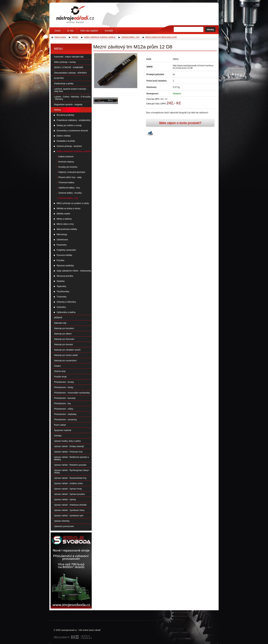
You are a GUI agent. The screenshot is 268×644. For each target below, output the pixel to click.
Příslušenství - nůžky (64, 409)
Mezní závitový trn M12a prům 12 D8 (161, 37)
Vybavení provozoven (64, 526)
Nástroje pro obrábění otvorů (67, 350)
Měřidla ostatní (63, 214)
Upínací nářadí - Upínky (65, 500)
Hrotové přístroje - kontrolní (69, 146)
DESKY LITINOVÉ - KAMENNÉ (69, 67)
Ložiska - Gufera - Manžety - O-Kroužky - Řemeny (72, 98)
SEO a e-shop (60, 637)
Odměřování (62, 240)
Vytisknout (150, 133)
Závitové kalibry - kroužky (70, 193)
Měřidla (57, 110)
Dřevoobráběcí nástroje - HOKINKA (70, 73)
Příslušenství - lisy (62, 403)
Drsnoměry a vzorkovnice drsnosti (72, 131)
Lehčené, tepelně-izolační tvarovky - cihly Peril (71, 90)
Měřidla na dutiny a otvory (68, 208)
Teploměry (61, 286)
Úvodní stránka (75, 15)
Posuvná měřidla (64, 255)
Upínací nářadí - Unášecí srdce (68, 483)
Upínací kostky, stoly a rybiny (67, 441)
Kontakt (109, 31)
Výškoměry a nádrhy (66, 312)
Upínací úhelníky (62, 521)
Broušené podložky (65, 115)
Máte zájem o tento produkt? (180, 123)
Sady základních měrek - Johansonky (74, 271)
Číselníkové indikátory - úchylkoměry (73, 120)
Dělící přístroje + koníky (65, 62)
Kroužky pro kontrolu (68, 167)
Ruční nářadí (60, 425)
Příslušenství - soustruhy (65, 420)
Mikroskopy (62, 234)
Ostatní (57, 366)
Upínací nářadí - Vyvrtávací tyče (69, 516)
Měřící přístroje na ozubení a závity (73, 203)
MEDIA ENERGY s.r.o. (82, 637)
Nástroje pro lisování (63, 344)
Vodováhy (61, 307)
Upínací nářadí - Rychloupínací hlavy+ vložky (72, 471)
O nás (70, 31)
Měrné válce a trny (65, 224)
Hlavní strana (60, 37)
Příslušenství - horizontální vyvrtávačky (72, 393)
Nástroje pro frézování (64, 339)
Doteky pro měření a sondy (69, 125)
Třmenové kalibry (66, 183)
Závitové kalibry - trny (68, 198)
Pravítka (60, 260)
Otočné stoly (60, 371)
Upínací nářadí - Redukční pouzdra (70, 465)
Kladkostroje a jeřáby (64, 84)
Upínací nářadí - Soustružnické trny (70, 478)
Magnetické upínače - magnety (68, 105)
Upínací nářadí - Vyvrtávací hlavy (69, 510)
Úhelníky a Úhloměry (66, 302)
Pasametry (62, 245)
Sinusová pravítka (65, 276)
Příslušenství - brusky (64, 382)
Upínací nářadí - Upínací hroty (68, 489)
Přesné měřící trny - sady (70, 177)
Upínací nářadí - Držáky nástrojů (69, 446)
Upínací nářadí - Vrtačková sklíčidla (70, 505)
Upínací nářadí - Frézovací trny (68, 452)
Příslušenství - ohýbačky (65, 414)
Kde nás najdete (89, 31)
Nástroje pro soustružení (65, 361)
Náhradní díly (60, 323)
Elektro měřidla (64, 136)
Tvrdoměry (62, 297)
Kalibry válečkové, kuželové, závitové (74, 151)
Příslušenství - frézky (64, 387)
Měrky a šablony (64, 219)
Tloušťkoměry (63, 292)
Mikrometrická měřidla (67, 229)
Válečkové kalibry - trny (69, 188)
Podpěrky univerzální (66, 250)
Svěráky (58, 436)
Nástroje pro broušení (64, 328)
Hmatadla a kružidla (66, 141)
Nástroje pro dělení (63, 334)
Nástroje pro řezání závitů (66, 355)
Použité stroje (60, 377)
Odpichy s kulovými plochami (72, 172)
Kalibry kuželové (66, 157)
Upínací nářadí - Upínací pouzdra (69, 494)
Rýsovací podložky (65, 266)
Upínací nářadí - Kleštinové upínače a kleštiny (71, 458)
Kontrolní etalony (66, 162)
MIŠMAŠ (58, 318)
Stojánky (61, 281)
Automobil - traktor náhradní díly (69, 57)
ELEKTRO (59, 78)
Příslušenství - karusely (65, 398)
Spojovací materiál (63, 430)
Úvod (57, 31)
